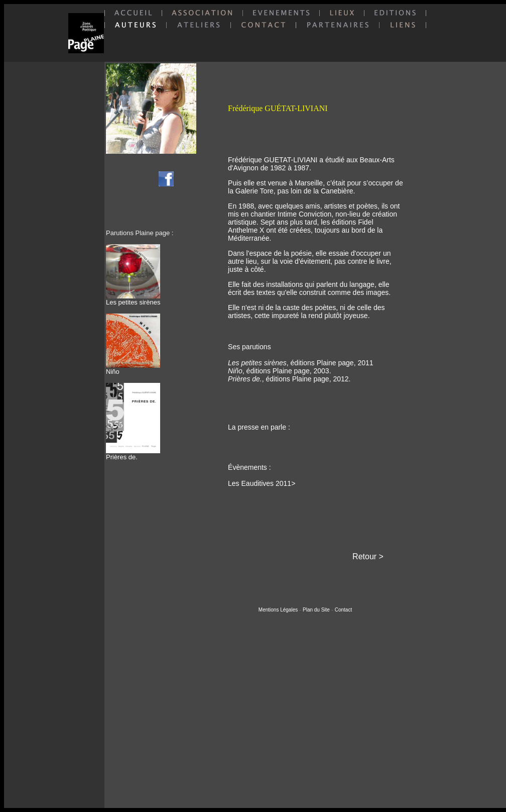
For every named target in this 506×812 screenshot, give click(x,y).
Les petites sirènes (133, 299)
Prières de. (133, 454)
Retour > (368, 556)
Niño (133, 369)
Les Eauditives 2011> (262, 483)
